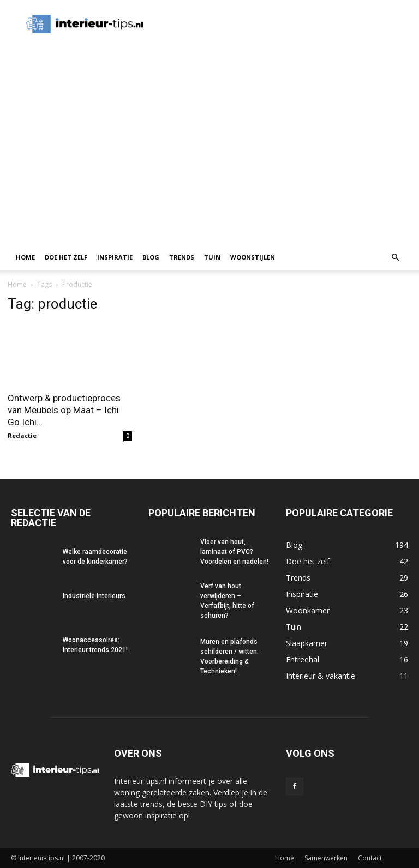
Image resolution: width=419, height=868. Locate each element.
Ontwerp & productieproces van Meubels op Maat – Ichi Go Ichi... (64, 410)
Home (25, 257)
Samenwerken (326, 858)
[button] (395, 258)
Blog (151, 257)
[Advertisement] (209, 162)
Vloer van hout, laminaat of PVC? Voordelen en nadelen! (234, 552)
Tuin (212, 257)
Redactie (22, 435)
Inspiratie (115, 257)
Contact (370, 858)
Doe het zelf (66, 257)
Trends (182, 257)
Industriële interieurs (94, 596)
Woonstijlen (253, 257)
